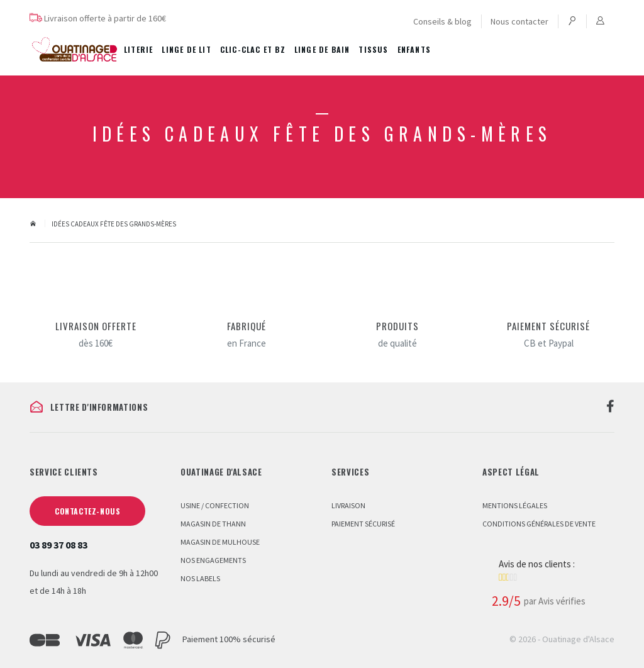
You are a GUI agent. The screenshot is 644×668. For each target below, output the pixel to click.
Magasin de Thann (213, 524)
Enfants (414, 49)
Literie (138, 49)
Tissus (373, 49)
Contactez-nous (87, 511)
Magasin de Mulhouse (220, 542)
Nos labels (200, 578)
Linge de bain (322, 49)
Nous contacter (519, 21)
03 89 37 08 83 (58, 545)
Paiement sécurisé (363, 524)
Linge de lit (186, 49)
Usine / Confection (215, 505)
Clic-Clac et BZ (253, 49)
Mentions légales (515, 505)
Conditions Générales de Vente (539, 524)
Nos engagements (213, 560)
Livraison (348, 505)
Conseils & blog (442, 21)
